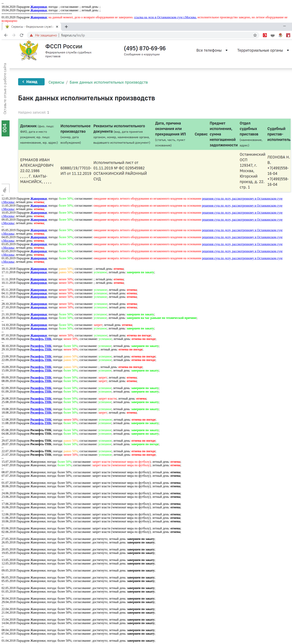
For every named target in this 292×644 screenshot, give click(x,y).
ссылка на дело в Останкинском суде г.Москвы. (165, 17)
